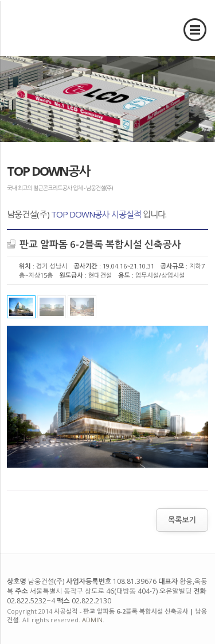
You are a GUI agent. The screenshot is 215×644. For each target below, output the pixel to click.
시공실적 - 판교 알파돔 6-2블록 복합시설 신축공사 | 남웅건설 (53, 28)
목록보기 (182, 520)
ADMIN (92, 620)
